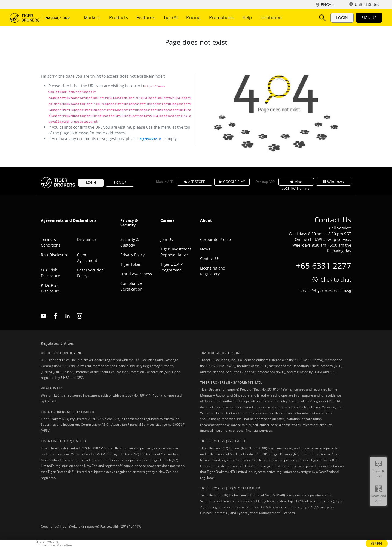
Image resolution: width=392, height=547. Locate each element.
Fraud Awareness (136, 274)
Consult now (378, 474)
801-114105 (149, 395)
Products (119, 17)
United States (367, 4)
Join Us (167, 239)
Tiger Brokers (40, 18)
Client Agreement (87, 258)
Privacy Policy (132, 255)
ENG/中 (327, 4)
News (205, 249)
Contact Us (210, 259)
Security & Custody (130, 242)
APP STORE (195, 182)
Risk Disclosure (55, 255)
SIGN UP (369, 18)
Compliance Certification (131, 286)
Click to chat (336, 279)
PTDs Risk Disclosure (50, 288)
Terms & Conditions (51, 242)
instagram (79, 316)
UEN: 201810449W (127, 526)
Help (247, 17)
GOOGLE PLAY (232, 182)
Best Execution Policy (90, 273)
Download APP (378, 498)
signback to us (151, 139)
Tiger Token (131, 264)
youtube (44, 316)
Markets (92, 17)
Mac (296, 182)
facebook (56, 316)
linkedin (68, 316)
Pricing (193, 17)
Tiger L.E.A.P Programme (171, 267)
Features (146, 17)
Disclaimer (87, 239)
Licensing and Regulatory (213, 271)
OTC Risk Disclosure (50, 273)
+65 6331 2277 (324, 266)
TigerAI (170, 17)
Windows (334, 182)
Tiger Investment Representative (176, 252)
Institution (271, 17)
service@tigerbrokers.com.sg (325, 290)
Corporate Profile (215, 239)
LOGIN (342, 18)
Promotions (221, 17)
